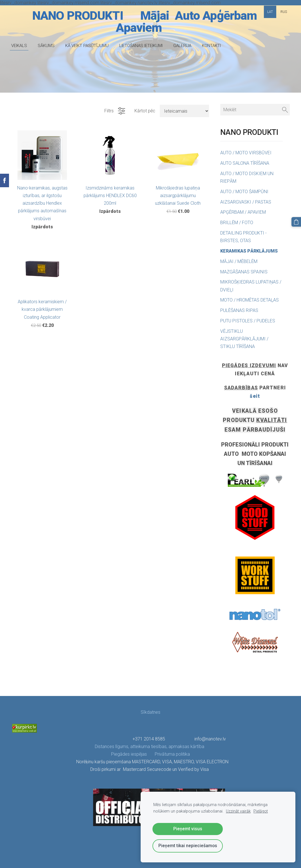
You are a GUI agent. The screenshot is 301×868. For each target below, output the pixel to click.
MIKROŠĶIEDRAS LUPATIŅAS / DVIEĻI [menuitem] (251, 286)
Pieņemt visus (188, 829)
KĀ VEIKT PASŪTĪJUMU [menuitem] (87, 46)
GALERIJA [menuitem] (182, 46)
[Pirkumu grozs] (296, 222)
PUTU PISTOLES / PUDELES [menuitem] (248, 321)
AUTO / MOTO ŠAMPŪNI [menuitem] (244, 192)
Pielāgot (261, 811)
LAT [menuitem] (270, 12)
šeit (255, 396)
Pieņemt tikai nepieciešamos (188, 846)
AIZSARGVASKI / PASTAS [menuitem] (246, 202)
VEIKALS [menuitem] (19, 46)
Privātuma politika (168, 754)
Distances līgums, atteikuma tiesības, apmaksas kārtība (150, 747)
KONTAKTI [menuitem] (211, 46)
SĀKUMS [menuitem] (46, 46)
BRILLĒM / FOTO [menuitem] (237, 223)
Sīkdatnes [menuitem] (150, 712)
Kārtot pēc (145, 111)
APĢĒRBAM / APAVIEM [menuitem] (243, 212)
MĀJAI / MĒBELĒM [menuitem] (239, 261)
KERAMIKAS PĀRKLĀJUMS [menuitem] (249, 251)
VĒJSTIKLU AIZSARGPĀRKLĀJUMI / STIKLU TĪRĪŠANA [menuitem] (244, 339)
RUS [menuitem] (284, 12)
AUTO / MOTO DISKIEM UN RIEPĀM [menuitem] (247, 177)
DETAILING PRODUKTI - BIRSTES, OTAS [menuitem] (243, 237)
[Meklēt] (255, 110)
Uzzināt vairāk (238, 811)
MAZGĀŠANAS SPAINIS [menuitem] (244, 272)
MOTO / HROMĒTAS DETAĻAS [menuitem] (250, 300)
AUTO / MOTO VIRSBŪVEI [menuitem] (246, 153)
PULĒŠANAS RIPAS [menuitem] (239, 310)
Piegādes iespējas (129, 754)
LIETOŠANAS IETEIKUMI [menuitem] (141, 46)
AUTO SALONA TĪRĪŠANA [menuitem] (245, 163)
